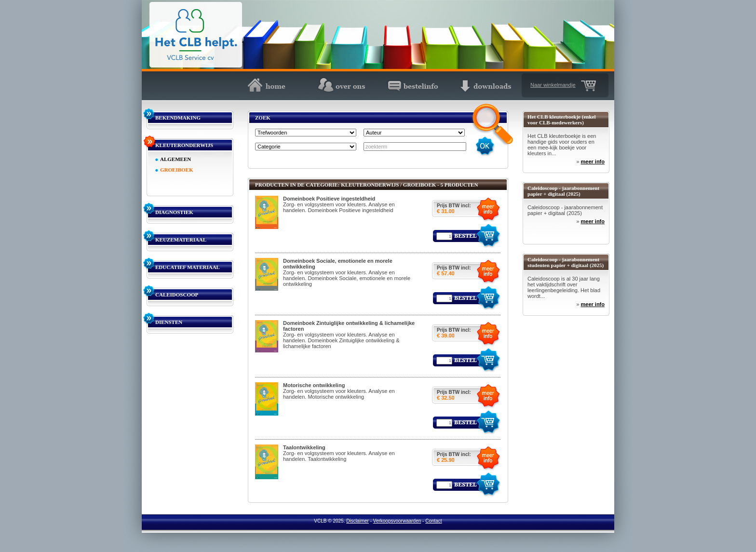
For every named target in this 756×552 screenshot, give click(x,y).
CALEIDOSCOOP (177, 295)
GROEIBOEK (176, 170)
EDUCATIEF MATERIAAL (188, 267)
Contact (433, 521)
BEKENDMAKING (178, 118)
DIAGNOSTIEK (174, 212)
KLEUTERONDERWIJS (184, 145)
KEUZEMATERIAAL (181, 240)
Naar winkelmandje (553, 85)
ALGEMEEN (175, 159)
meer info (593, 162)
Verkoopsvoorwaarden (397, 521)
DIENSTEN (169, 322)
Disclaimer (358, 521)
